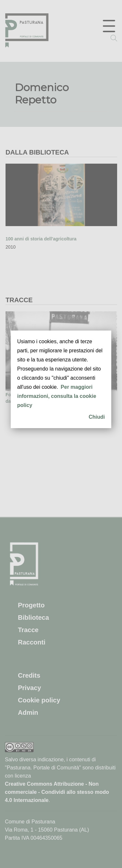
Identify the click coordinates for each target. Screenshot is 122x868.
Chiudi (97, 417)
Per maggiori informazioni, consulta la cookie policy (57, 396)
